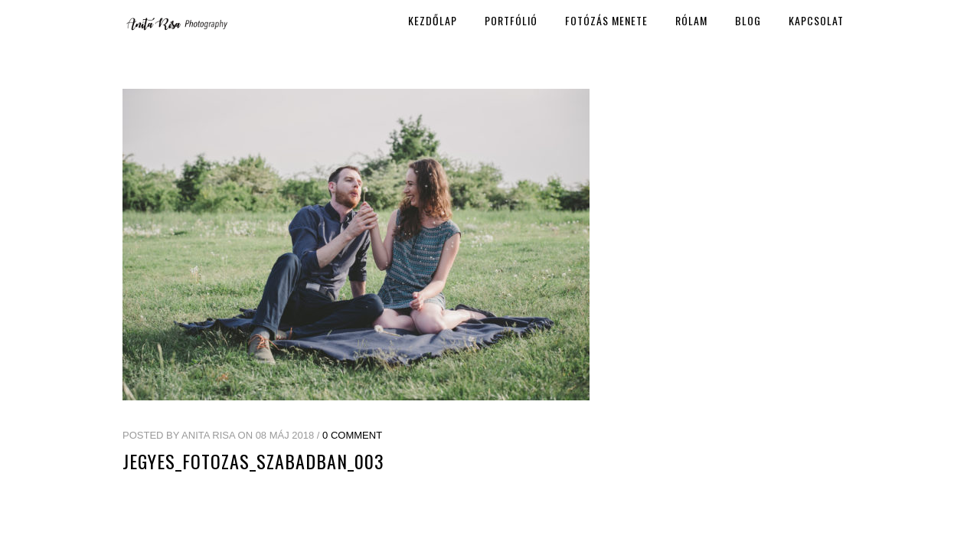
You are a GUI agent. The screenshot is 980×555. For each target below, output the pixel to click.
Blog (748, 20)
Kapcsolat (816, 20)
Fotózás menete (606, 20)
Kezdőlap (433, 20)
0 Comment (352, 435)
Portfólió (511, 20)
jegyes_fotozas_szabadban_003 (253, 461)
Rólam (691, 20)
